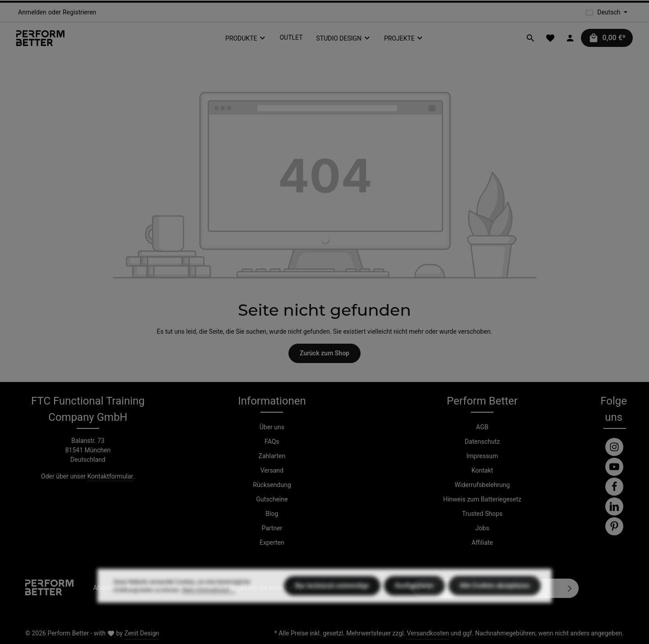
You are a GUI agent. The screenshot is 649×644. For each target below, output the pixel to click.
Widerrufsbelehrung (482, 485)
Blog (272, 514)
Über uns (272, 427)
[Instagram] (614, 447)
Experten (272, 543)
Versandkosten (428, 633)
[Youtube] (614, 467)
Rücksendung (272, 485)
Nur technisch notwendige (332, 605)
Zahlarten (272, 456)
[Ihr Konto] (570, 38)
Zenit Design (142, 633)
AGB (482, 427)
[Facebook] (614, 487)
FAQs (272, 442)
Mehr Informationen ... (209, 609)
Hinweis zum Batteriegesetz (482, 499)
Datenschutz (482, 442)
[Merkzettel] (550, 38)
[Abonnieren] (570, 588)
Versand (272, 470)
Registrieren (79, 12)
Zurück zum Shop (324, 353)
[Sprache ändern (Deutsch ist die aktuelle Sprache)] (607, 12)
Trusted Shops (482, 514)
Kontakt (482, 470)
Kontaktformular (110, 476)
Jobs (482, 528)
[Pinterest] (614, 526)
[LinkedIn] (614, 506)
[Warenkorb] (607, 38)
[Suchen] (530, 38)
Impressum (482, 456)
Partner (272, 528)
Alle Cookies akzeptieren (495, 605)
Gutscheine (272, 499)
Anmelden (32, 12)
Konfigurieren (414, 605)
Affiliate (482, 543)
